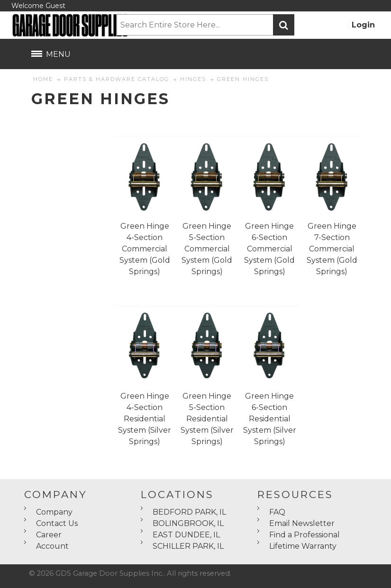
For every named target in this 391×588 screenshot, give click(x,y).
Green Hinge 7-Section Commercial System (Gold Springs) (332, 249)
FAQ (277, 512)
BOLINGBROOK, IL (188, 523)
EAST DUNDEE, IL (186, 535)
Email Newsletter (302, 523)
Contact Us (57, 523)
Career (49, 535)
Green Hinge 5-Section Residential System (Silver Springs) (207, 419)
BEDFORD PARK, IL (189, 512)
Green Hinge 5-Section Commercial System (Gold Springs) (207, 249)
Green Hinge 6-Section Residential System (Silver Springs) (270, 419)
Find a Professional (305, 535)
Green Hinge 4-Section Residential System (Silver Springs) (145, 419)
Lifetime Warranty (303, 546)
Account (52, 546)
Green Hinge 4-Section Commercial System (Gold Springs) (145, 249)
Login (363, 25)
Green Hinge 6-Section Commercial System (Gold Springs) (269, 249)
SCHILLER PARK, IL (188, 546)
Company (54, 512)
